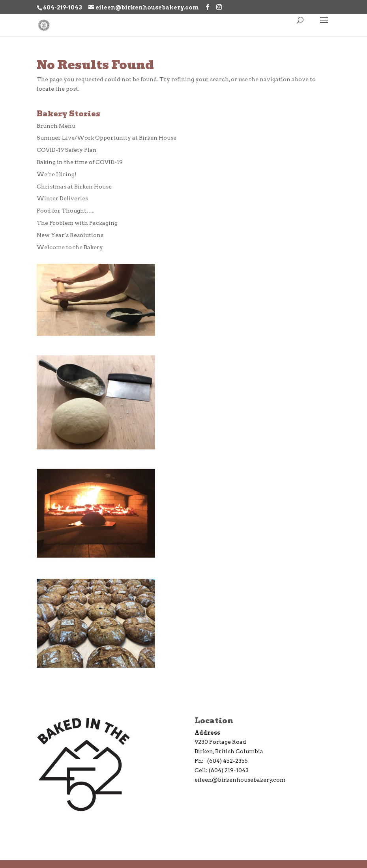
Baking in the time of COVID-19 (80, 162)
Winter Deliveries (62, 198)
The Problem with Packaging (77, 223)
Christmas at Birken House (74, 187)
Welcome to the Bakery (70, 247)
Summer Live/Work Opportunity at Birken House (107, 138)
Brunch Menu (56, 126)
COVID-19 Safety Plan (67, 150)
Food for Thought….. (66, 211)
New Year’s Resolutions (70, 235)
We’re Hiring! (57, 174)
